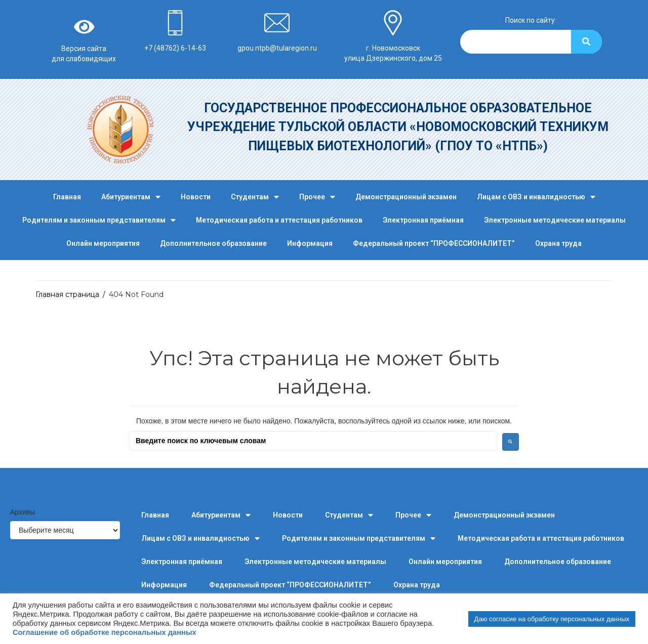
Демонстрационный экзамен (406, 197)
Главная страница (67, 294)
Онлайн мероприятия (103, 243)
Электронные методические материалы (555, 220)
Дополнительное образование (213, 243)
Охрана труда (558, 243)
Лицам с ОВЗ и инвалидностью (536, 197)
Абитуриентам (131, 197)
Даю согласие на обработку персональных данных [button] (552, 619)
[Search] (586, 42)
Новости (196, 197)
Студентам (255, 197)
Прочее (317, 197)
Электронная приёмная (423, 220)
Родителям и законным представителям (99, 220)
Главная (67, 197)
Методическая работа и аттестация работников (279, 220)
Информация (310, 243)
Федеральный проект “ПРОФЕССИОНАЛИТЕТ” (434, 243)
